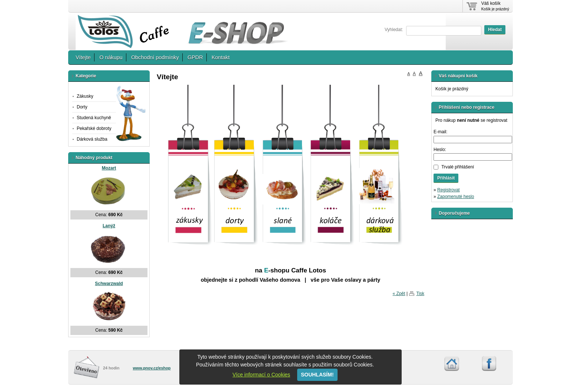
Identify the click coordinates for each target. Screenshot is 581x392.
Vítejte (83, 57)
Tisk (420, 294)
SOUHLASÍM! (317, 375)
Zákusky (85, 96)
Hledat (495, 30)
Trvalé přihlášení (458, 167)
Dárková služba (92, 139)
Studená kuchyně (94, 118)
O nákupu (111, 57)
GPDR (195, 57)
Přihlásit (446, 178)
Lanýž (109, 226)
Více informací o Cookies (261, 375)
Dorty (82, 107)
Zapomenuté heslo (456, 197)
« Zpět (399, 294)
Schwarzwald (109, 284)
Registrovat (449, 190)
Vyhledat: (394, 30)
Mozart (109, 168)
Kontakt (221, 57)
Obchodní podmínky (155, 57)
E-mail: (440, 132)
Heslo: (440, 150)
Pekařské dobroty (94, 128)
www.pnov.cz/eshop (152, 368)
